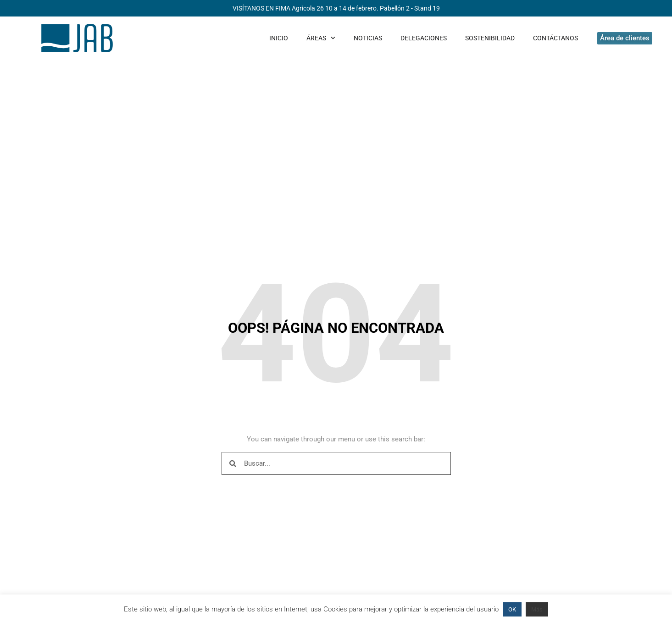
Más (537, 609)
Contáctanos (555, 38)
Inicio (279, 38)
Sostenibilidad (490, 38)
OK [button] (512, 609)
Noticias (368, 38)
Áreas (321, 38)
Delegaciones (424, 38)
